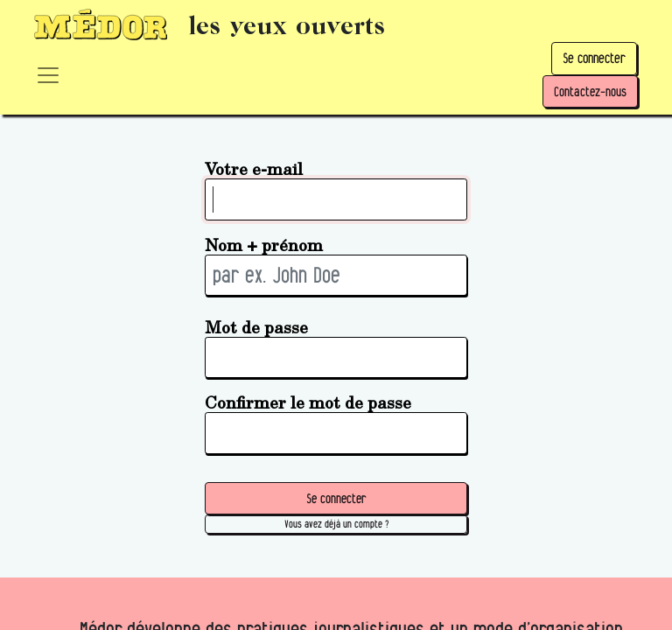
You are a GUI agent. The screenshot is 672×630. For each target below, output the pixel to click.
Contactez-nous (590, 91)
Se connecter (594, 58)
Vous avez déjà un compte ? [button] (336, 524)
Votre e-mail (254, 168)
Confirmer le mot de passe (308, 402)
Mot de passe (256, 327)
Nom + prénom (264, 245)
